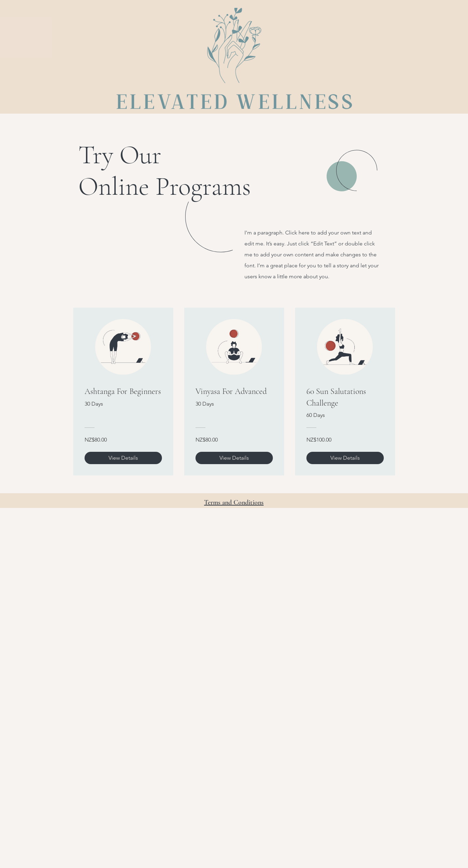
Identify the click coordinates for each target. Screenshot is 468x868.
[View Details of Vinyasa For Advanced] (234, 458)
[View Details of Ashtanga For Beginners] (123, 458)
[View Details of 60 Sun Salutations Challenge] (345, 458)
